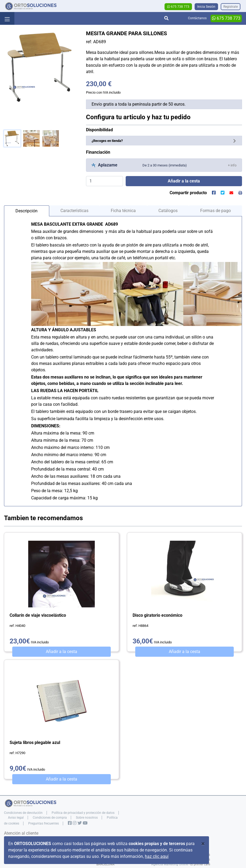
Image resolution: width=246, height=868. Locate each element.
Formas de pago (216, 211)
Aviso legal (16, 818)
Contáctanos (197, 18)
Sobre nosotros (87, 818)
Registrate (231, 7)
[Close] (203, 844)
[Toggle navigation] (7, 18)
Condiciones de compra (50, 818)
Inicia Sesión (206, 7)
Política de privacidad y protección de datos (83, 813)
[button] (232, 165)
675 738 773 (178, 7)
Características (74, 211)
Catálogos (168, 211)
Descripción (26, 211)
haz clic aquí (157, 856)
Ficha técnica (123, 211)
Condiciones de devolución (23, 813)
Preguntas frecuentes (44, 823)
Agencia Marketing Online (170, 864)
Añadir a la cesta (61, 652)
